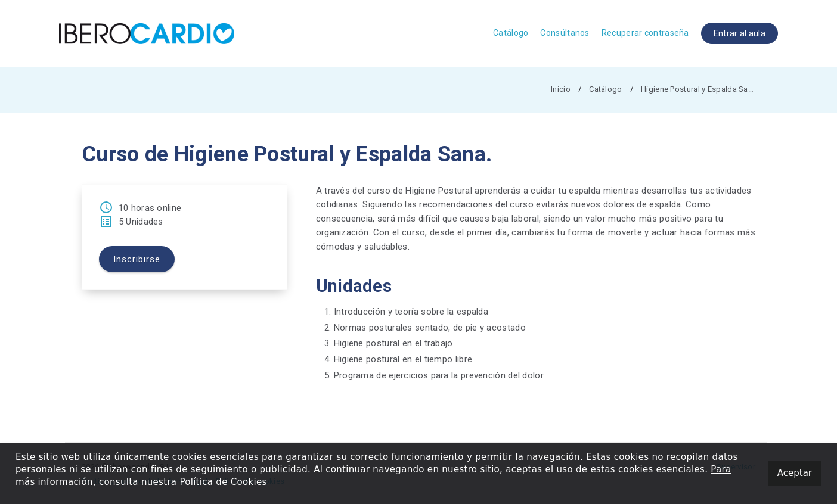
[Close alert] (795, 473)
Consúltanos (565, 33)
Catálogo (511, 33)
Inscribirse (137, 259)
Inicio (561, 89)
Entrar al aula (740, 33)
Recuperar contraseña (645, 33)
